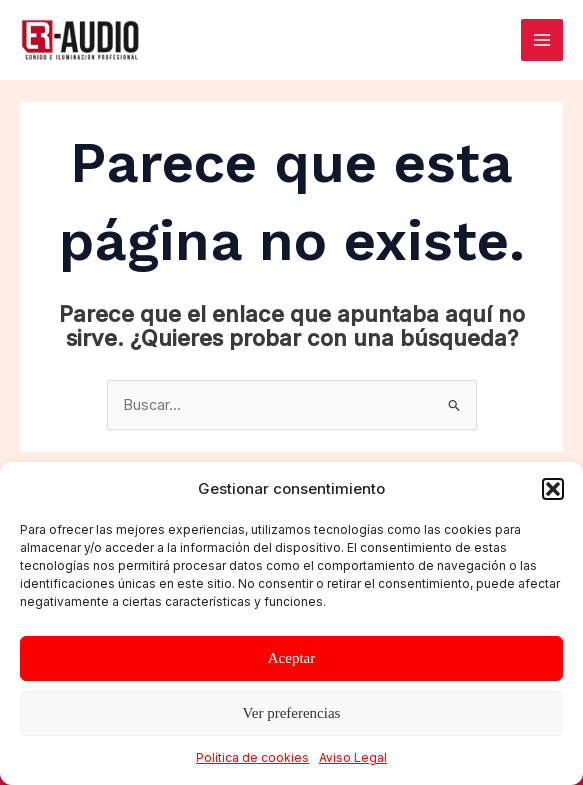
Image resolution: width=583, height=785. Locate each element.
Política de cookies (252, 757)
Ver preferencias (292, 713)
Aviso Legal (353, 757)
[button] (553, 489)
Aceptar (291, 658)
